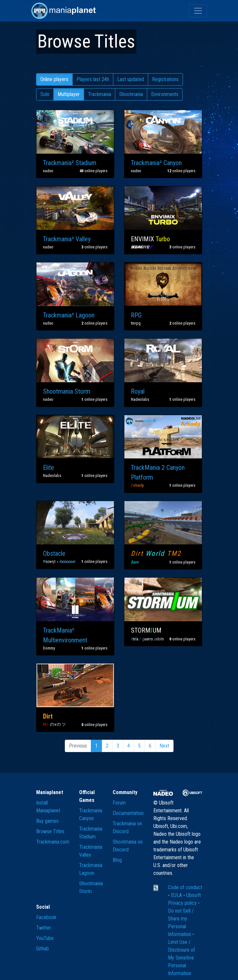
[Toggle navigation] (198, 11)
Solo (45, 94)
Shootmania (131, 94)
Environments (165, 94)
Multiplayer (69, 94)
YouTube (45, 938)
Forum (119, 803)
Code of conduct (185, 887)
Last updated (131, 79)
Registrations (165, 79)
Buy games (47, 821)
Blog (117, 860)
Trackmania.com (53, 842)
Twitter (44, 928)
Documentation (128, 813)
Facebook (46, 917)
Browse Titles (50, 831)
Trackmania (99, 94)
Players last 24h (93, 79)
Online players (54, 79)
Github (42, 949)
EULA (177, 895)
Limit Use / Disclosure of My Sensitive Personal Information (182, 958)
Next (164, 746)
